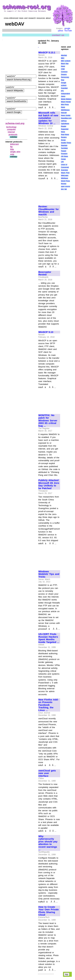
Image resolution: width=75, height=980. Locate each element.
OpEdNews (65, 124)
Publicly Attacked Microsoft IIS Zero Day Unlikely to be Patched (49, 484)
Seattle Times (66, 143)
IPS (62, 91)
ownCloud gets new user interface (47, 773)
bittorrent (14, 144)
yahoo (61, 31)
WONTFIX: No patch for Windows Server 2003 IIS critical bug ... (48, 421)
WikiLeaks (65, 176)
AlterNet (64, 55)
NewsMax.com (66, 118)
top (67, 974)
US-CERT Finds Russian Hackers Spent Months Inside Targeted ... (49, 638)
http (12, 149)
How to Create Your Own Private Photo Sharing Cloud (49, 911)
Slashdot (64, 146)
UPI (62, 162)
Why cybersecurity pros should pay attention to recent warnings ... (48, 843)
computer (11, 129)
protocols (13, 135)
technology (11, 127)
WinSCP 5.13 (46, 332)
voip (12, 154)
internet (11, 132)
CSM (63, 69)
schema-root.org (15, 123)
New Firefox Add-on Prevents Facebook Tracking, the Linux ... (48, 705)
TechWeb (64, 148)
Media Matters (66, 99)
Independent (65, 94)
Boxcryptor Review (45, 273)
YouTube (68, 31)
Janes (63, 96)
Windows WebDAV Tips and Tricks (49, 574)
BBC (63, 58)
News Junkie (66, 116)
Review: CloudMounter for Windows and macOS (49, 211)
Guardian (64, 88)
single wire (15, 152)
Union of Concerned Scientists (65, 167)
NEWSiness (65, 110)
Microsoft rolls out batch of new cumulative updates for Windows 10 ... (48, 118)
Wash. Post (65, 173)
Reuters (64, 137)
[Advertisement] (49, 191)
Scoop (63, 140)
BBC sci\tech (66, 61)
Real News (65, 135)
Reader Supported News (65, 129)
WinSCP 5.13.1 (47, 53)
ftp (11, 147)
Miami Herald (66, 102)
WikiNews (64, 178)
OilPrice (64, 121)
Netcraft (64, 113)
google (67, 28)
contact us (58, 35)
